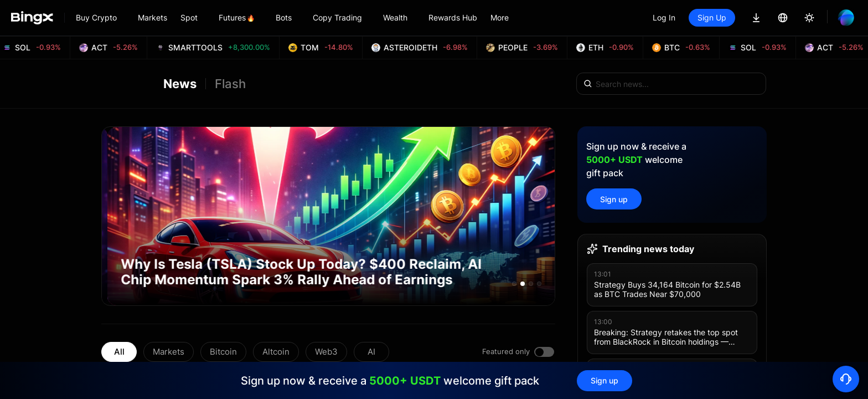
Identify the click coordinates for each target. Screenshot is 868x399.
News (180, 84)
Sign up (614, 199)
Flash (230, 84)
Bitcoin (223, 352)
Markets (169, 352)
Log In (664, 17)
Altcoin (276, 352)
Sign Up (712, 17)
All (119, 352)
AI (371, 352)
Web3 (326, 352)
